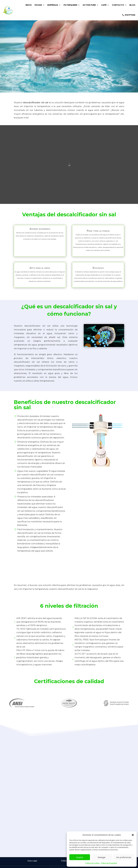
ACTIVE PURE (89, 5)
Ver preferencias (124, 857)
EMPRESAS (53, 5)
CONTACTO (118, 5)
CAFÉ (104, 5)
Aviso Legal (32, 861)
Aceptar (80, 857)
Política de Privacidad (109, 863)
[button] (133, 835)
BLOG (132, 5)
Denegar (102, 857)
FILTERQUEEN (70, 5)
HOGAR (38, 5)
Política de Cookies (92, 863)
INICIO (29, 5)
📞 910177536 (129, 15)
